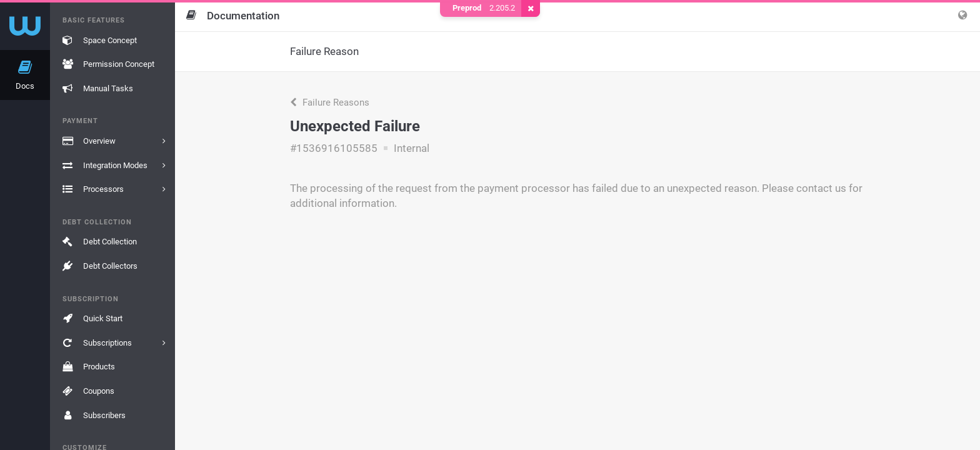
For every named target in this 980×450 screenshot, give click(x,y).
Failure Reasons (330, 102)
